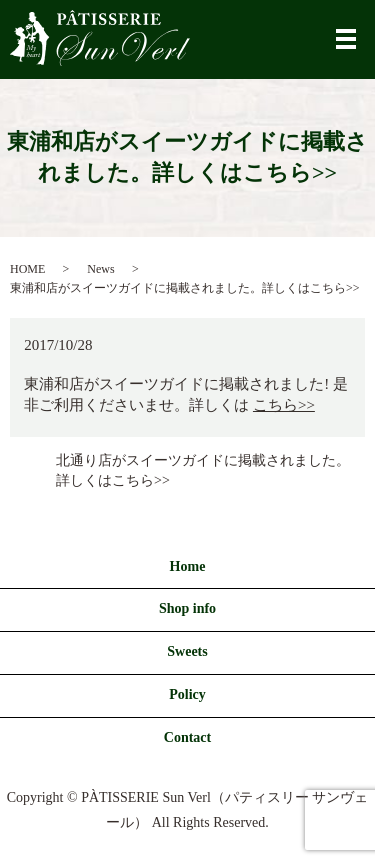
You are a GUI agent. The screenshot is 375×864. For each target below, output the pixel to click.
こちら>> (284, 405)
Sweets (187, 651)
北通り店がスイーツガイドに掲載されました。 (203, 460)
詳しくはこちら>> (113, 480)
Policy (187, 694)
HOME (27, 269)
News (100, 269)
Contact (187, 737)
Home (188, 566)
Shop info (187, 608)
